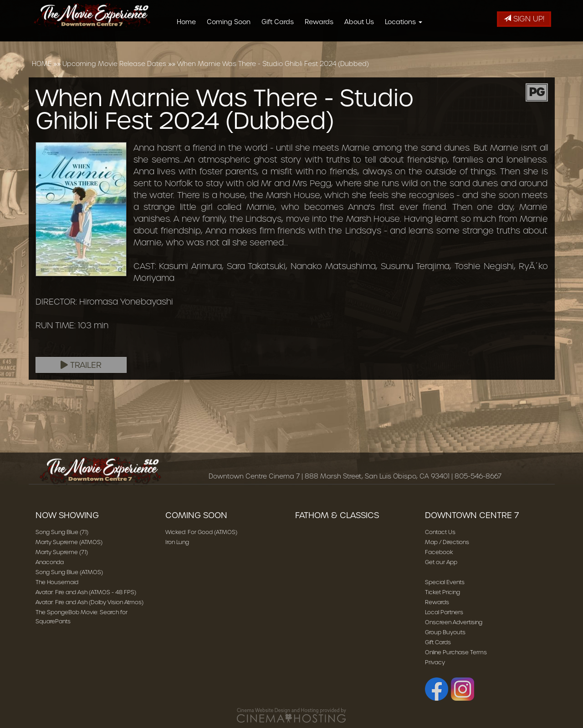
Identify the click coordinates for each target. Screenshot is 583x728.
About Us (362, 22)
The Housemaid (57, 582)
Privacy (435, 662)
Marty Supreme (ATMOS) (69, 542)
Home (189, 22)
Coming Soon (232, 22)
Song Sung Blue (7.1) (62, 532)
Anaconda (50, 562)
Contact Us (440, 532)
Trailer (81, 365)
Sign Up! (524, 19)
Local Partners (444, 612)
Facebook (439, 552)
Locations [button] (407, 22)
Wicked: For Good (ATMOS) (201, 532)
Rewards (322, 22)
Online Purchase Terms (456, 652)
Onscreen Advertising (454, 622)
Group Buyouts (445, 632)
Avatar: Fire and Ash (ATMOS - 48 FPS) (86, 592)
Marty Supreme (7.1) (62, 552)
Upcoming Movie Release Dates (114, 64)
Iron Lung (177, 542)
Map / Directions (447, 542)
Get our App (441, 562)
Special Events (445, 582)
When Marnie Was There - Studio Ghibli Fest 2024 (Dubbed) (273, 64)
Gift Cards (281, 22)
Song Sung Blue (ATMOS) (69, 572)
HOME (42, 64)
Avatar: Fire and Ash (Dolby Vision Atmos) (89, 602)
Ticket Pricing (442, 592)
